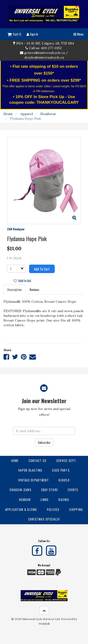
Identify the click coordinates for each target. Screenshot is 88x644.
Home (8, 114)
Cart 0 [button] (14, 34)
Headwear (48, 114)
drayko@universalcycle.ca (44, 57)
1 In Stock (14, 258)
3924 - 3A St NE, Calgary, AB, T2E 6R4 (45, 43)
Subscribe (44, 442)
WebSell (44, 624)
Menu (78, 34)
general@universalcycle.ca (44, 53)
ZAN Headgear (16, 229)
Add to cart (42, 269)
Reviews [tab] (34, 289)
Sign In (32, 34)
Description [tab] (14, 289)
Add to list (22, 280)
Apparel (27, 114)
